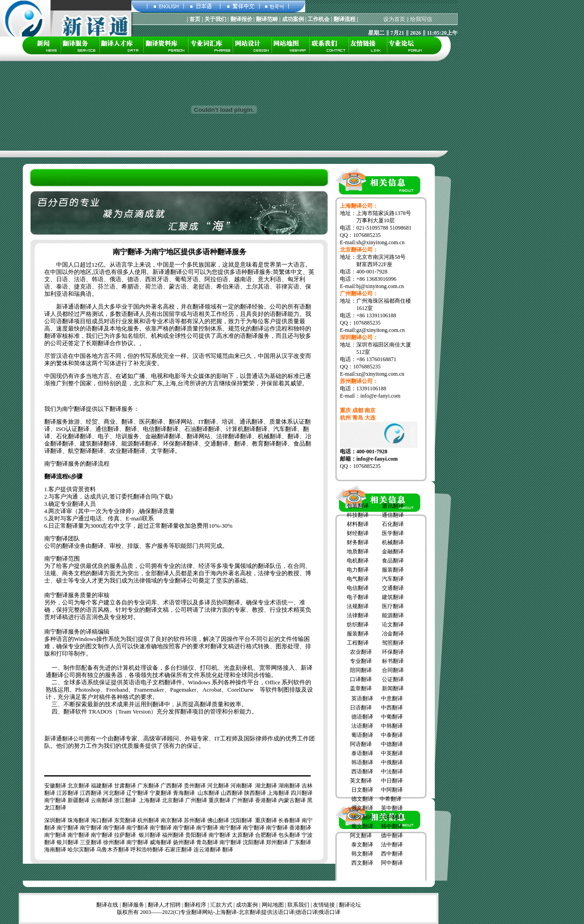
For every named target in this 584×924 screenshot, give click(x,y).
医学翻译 (393, 533)
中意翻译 (392, 698)
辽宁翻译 (137, 793)
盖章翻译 (360, 688)
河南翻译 (241, 786)
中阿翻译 (392, 790)
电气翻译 (358, 579)
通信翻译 (393, 515)
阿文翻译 (361, 835)
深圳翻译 (55, 820)
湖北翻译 (266, 786)
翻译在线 (107, 905)
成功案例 (247, 905)
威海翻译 (161, 842)
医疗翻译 (393, 606)
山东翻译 (209, 793)
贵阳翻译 (196, 835)
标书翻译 (393, 661)
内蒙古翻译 (292, 800)
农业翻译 (361, 652)
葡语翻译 (362, 735)
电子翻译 (358, 597)
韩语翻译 (362, 762)
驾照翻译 (393, 643)
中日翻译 (392, 781)
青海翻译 (184, 793)
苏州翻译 (195, 820)
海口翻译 (102, 820)
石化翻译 (393, 524)
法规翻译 (358, 606)
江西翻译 (91, 793)
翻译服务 (133, 905)
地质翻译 (358, 551)
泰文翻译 (362, 845)
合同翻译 (393, 670)
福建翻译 (102, 786)
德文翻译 (362, 799)
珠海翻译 (78, 820)
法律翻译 (358, 615)
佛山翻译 (218, 820)
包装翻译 (358, 506)
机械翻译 (393, 542)
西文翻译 (362, 863)
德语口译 (307, 912)
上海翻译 (278, 793)
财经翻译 (358, 533)
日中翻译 (392, 817)
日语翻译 (361, 708)
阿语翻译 (361, 744)
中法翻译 (392, 772)
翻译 (228, 850)
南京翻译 (172, 820)
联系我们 (298, 905)
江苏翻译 (68, 793)
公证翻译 (393, 679)
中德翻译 (392, 744)
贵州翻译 (195, 786)
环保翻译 (393, 652)
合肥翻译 (266, 835)
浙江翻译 (125, 800)
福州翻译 (173, 835)
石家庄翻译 (178, 850)
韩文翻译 (362, 854)
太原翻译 (243, 835)
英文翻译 (361, 781)
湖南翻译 (289, 786)
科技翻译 (358, 515)
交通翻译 (393, 588)
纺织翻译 (358, 625)
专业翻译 (361, 661)
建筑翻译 (393, 597)
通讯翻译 (393, 506)
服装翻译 (393, 570)
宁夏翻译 (161, 793)
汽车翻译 (393, 579)
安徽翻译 (55, 786)
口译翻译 (361, 679)
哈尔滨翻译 (81, 850)
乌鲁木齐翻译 (113, 850)
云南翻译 (102, 800)
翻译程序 (195, 905)
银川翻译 (150, 835)
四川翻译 (302, 793)
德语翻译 (362, 717)
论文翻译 (393, 625)
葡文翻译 (362, 826)
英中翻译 (392, 808)
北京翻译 (78, 786)
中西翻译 (392, 708)
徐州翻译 (114, 842)
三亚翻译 (91, 842)
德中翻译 (392, 835)
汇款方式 (221, 905)
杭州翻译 (148, 820)
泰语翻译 (362, 753)
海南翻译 (55, 850)
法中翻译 (392, 845)
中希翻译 (391, 799)
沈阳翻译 (241, 820)
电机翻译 (358, 561)
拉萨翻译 (125, 835)
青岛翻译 (207, 842)
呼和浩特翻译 (147, 850)
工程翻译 (358, 643)
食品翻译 (393, 561)
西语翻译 (362, 772)
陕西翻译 (255, 793)
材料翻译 (358, 524)
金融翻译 (393, 551)
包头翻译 (289, 835)
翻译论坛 (350, 905)
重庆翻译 (219, 800)
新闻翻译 (393, 688)
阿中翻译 (392, 863)
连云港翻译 (207, 850)
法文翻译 (362, 817)
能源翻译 (393, 615)
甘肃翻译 (125, 786)
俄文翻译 (362, 808)
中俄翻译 (392, 762)
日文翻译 (362, 790)
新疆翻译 (78, 800)
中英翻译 (392, 753)
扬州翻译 (184, 842)
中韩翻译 (392, 726)
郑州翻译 (277, 842)
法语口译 (283, 912)
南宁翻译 (55, 800)
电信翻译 (358, 588)
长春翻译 (289, 820)
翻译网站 (202, 912)
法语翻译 (362, 726)
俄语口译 (329, 912)
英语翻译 (362, 698)
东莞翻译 (125, 820)
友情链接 (324, 905)
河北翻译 (218, 786)
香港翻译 (266, 800)
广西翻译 (172, 786)
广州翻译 (196, 800)
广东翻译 (148, 786)
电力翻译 (358, 570)
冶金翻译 (393, 634)
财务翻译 (358, 542)
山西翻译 (232, 793)
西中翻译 (392, 854)
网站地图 (273, 905)
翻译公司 (73, 739)
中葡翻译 (392, 717)
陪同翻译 (361, 670)
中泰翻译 (392, 735)
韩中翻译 (392, 826)
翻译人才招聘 (164, 905)
